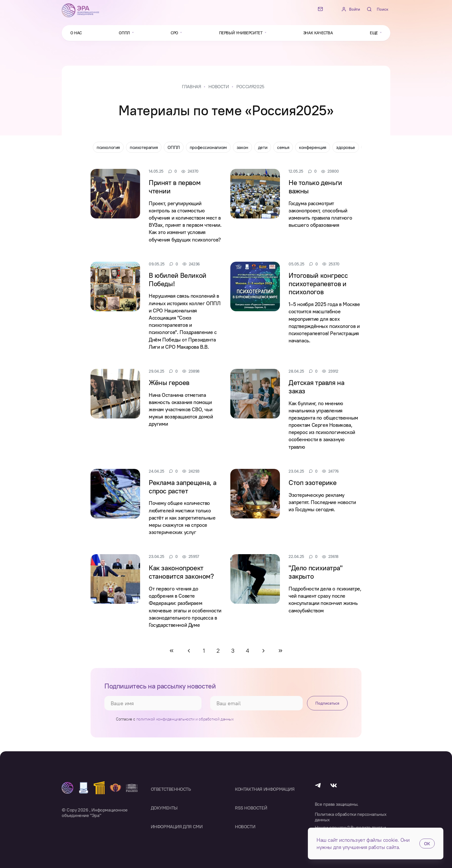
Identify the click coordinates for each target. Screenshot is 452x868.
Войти (354, 9)
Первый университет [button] (241, 33)
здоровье (346, 147)
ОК (427, 844)
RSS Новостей (251, 808)
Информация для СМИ (177, 827)
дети (263, 147)
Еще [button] (374, 33)
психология (108, 147)
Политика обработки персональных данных (351, 817)
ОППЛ (174, 147)
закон (242, 147)
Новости (245, 827)
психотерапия (144, 147)
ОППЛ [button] (125, 33)
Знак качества (318, 33)
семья (283, 147)
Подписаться (327, 703)
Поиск (383, 9)
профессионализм (208, 147)
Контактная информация (265, 789)
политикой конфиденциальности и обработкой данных (185, 719)
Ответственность (171, 789)
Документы (164, 808)
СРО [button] (175, 33)
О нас (76, 33)
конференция (313, 147)
